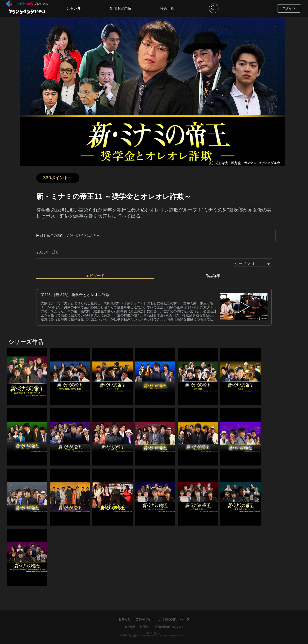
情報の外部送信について (169, 627)
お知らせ (125, 619)
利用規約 (145, 627)
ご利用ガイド (145, 619)
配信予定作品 (120, 8)
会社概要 (130, 627)
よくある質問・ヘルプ (174, 619)
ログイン (289, 8)
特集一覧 (167, 8)
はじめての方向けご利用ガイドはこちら (70, 235)
